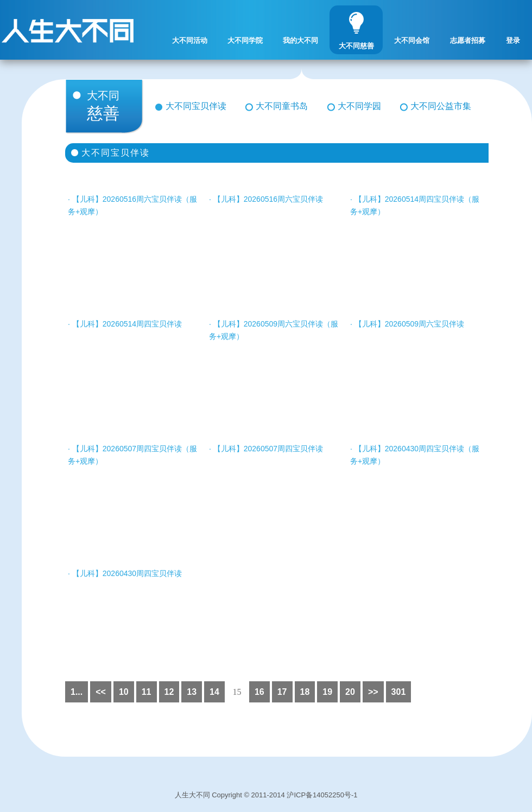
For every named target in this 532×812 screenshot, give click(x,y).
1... (77, 692)
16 (259, 692)
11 (147, 692)
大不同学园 (359, 106)
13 (192, 692)
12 (169, 692)
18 (305, 692)
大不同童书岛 (282, 106)
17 (282, 692)
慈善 (113, 106)
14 (214, 692)
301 (399, 692)
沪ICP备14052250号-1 (322, 795)
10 (124, 692)
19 (327, 692)
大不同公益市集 (441, 106)
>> (373, 692)
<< (101, 692)
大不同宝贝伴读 (196, 106)
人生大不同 (192, 795)
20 (350, 692)
